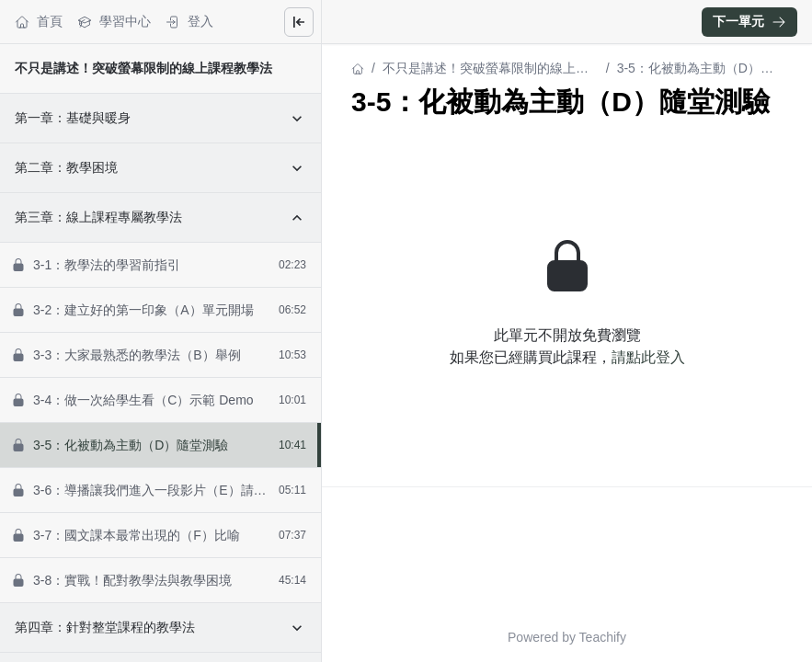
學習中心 (114, 22)
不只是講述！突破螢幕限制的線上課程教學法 (143, 68)
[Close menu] (299, 22)
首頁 (39, 22)
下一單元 (749, 21)
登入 (189, 22)
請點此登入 (648, 357)
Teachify (603, 637)
